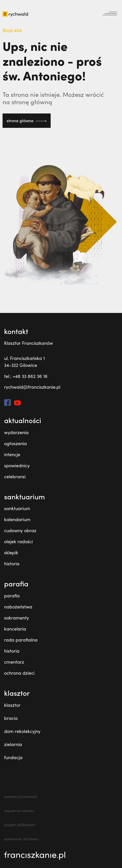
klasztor (12, 705)
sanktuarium (17, 508)
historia (12, 564)
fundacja (13, 757)
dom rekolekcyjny (22, 731)
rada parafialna (21, 640)
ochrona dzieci (19, 673)
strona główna (27, 121)
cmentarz (14, 662)
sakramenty (16, 618)
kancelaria (15, 629)
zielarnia (13, 744)
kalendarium (17, 519)
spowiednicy (17, 465)
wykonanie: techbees (21, 839)
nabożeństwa (18, 607)
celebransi (15, 476)
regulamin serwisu (19, 811)
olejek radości (18, 541)
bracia (11, 718)
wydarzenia (16, 432)
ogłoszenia (15, 443)
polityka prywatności (21, 797)
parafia (12, 596)
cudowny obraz (20, 530)
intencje (12, 454)
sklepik (11, 552)
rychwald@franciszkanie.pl (32, 387)
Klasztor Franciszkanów (29, 343)
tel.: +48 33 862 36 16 (26, 376)
